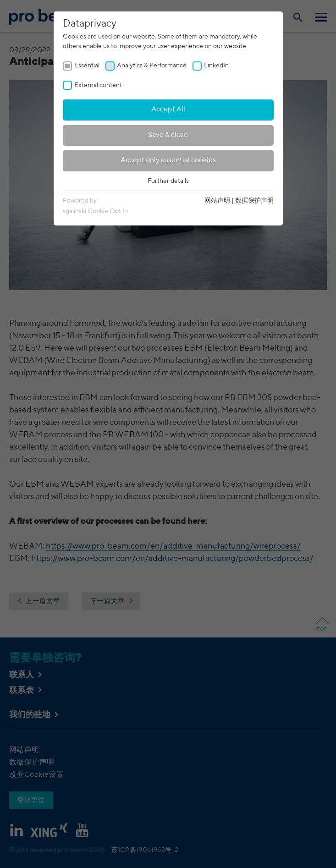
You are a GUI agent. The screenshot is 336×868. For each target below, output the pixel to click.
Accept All (168, 110)
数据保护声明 (254, 201)
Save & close (168, 135)
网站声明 (217, 201)
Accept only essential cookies (168, 160)
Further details (168, 181)
